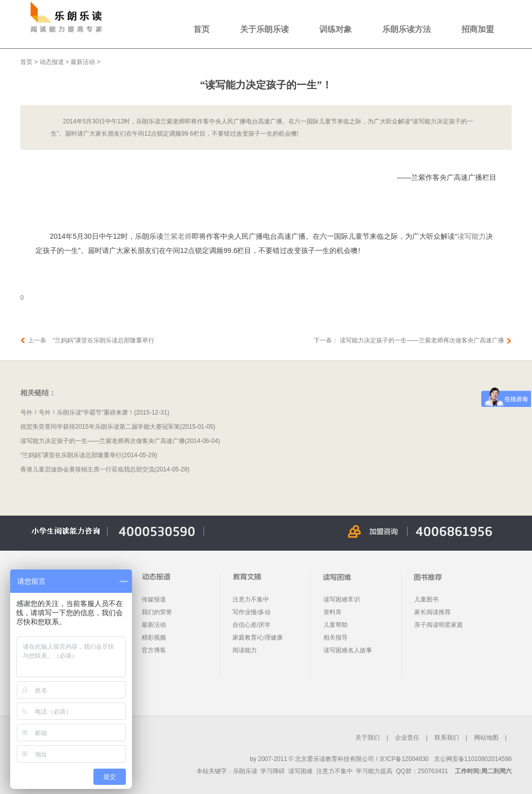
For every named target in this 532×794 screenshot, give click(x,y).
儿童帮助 (336, 625)
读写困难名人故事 (348, 650)
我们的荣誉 (157, 612)
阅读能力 (245, 650)
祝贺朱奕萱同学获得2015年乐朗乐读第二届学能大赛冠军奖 (100, 427)
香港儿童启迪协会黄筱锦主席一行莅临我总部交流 (87, 469)
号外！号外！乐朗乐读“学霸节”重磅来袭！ (77, 412)
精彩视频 (154, 638)
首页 (202, 29)
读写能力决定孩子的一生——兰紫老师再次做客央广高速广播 (421, 340)
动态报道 (52, 62)
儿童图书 (426, 599)
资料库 (332, 612)
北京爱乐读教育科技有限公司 (335, 759)
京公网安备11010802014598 (473, 759)
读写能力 (472, 236)
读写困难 (301, 771)
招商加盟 (478, 29)
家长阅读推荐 (433, 612)
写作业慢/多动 (252, 612)
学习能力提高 (374, 771)
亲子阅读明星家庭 (439, 625)
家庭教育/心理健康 (258, 638)
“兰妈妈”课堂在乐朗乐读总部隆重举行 (71, 455)
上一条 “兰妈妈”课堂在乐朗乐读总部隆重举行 (91, 340)
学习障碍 (273, 771)
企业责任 (407, 738)
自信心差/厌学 (252, 625)
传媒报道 (154, 599)
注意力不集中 (251, 599)
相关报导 (336, 638)
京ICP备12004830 (404, 759)
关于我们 (368, 738)
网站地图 (486, 738)
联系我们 (447, 738)
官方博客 (154, 650)
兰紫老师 (178, 236)
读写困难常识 (342, 599)
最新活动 (83, 62)
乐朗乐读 (245, 771)
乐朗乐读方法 (407, 29)
